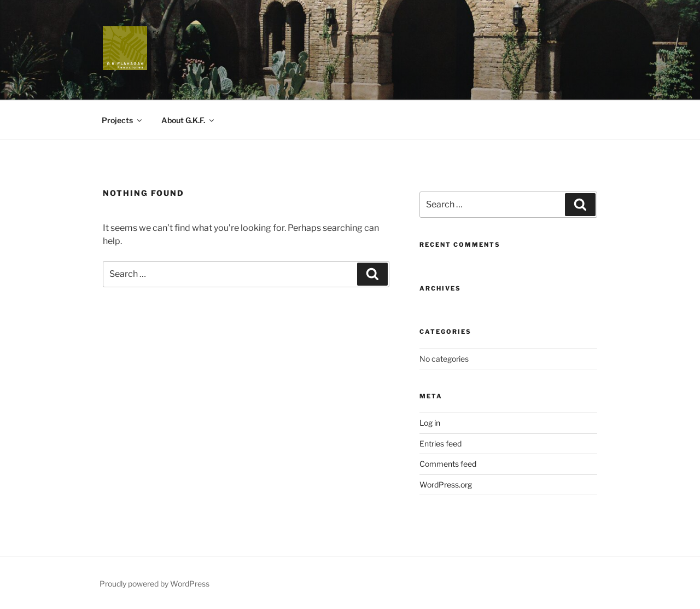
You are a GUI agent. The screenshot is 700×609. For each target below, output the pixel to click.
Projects (122, 120)
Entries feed (441, 443)
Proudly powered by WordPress (154, 584)
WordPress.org (446, 485)
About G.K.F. (188, 120)
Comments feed (448, 464)
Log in (430, 423)
